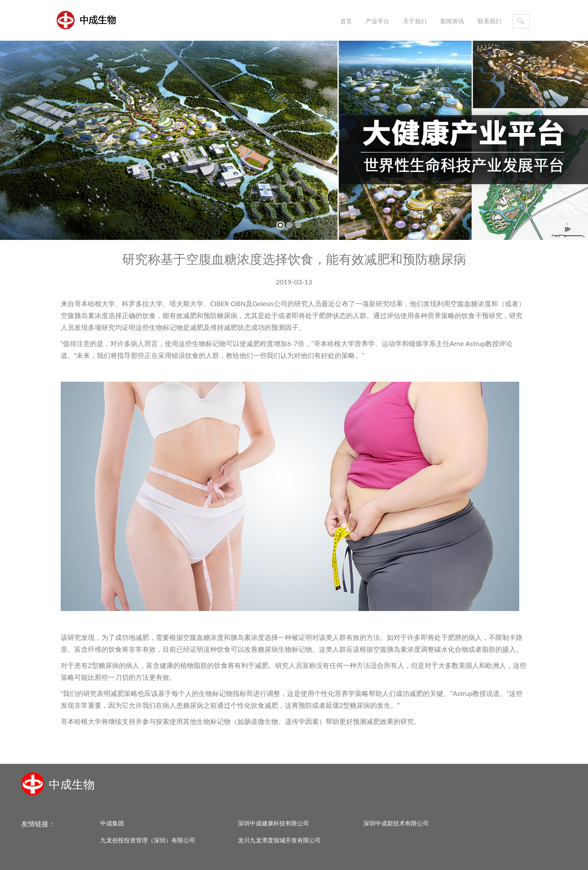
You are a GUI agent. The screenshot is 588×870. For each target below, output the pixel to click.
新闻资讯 (452, 21)
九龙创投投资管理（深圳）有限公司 (148, 840)
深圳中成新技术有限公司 (396, 823)
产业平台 (377, 21)
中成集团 (112, 823)
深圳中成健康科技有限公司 (273, 823)
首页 (346, 21)
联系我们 (490, 21)
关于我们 (415, 21)
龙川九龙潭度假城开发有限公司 (279, 840)
